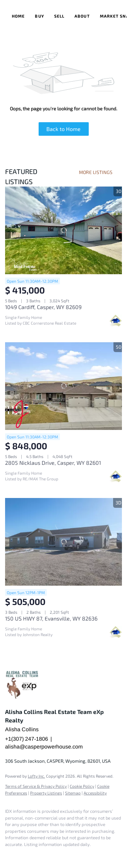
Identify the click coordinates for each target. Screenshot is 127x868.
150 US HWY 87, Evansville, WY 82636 (51, 618)
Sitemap (73, 793)
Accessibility (95, 793)
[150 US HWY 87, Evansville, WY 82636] (63, 542)
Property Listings (46, 793)
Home (18, 16)
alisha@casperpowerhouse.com (44, 747)
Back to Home (63, 129)
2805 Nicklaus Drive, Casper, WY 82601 (53, 463)
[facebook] (8, 854)
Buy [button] (39, 16)
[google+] (22, 854)
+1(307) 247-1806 (27, 739)
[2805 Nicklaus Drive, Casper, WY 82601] (63, 386)
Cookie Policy (82, 786)
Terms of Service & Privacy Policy (36, 786)
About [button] (82, 16)
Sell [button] (59, 16)
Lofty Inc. (36, 776)
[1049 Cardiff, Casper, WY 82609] (63, 230)
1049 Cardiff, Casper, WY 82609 (43, 307)
